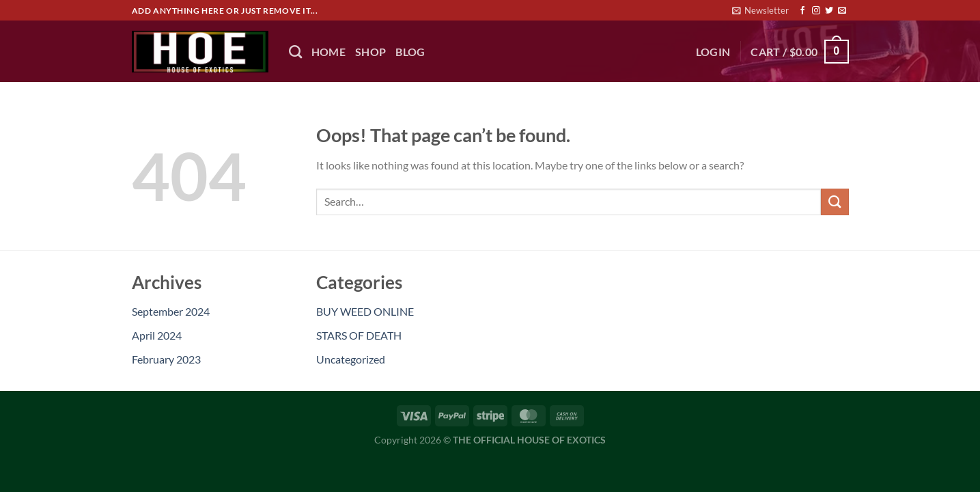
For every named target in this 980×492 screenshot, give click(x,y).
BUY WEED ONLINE (365, 311)
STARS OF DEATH (359, 335)
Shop (370, 52)
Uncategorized (351, 359)
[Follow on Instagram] (816, 11)
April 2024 (157, 335)
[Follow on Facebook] (802, 11)
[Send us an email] (842, 11)
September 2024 (171, 311)
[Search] (295, 52)
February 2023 (166, 359)
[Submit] (835, 202)
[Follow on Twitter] (829, 11)
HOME (328, 52)
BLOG (410, 52)
